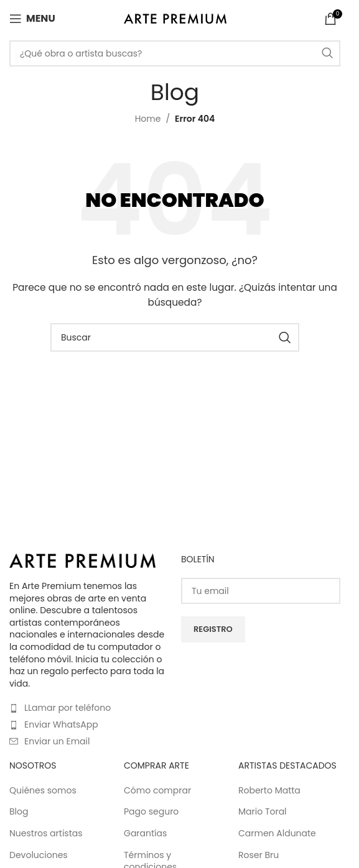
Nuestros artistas (46, 834)
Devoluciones (39, 855)
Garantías (145, 834)
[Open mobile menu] (32, 19)
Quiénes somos (43, 791)
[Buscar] (175, 53)
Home (148, 119)
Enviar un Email (57, 741)
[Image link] (82, 560)
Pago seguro (151, 812)
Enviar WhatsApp (61, 724)
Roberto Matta (269, 791)
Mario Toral (263, 812)
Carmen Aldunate (277, 834)
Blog (19, 812)
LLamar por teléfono (68, 708)
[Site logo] (175, 18)
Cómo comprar (157, 791)
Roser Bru (259, 855)
